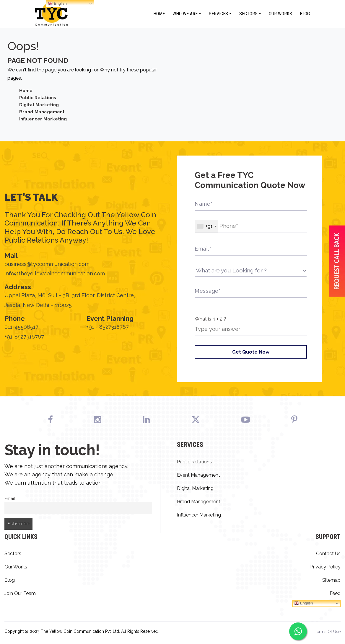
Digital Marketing (40, 105)
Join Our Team (20, 594)
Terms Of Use (328, 632)
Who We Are (185, 14)
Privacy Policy (325, 567)
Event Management (198, 475)
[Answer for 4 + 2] (251, 329)
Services (218, 14)
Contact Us (328, 554)
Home (159, 14)
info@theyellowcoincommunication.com (55, 273)
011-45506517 (21, 327)
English (303, 604)
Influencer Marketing (44, 119)
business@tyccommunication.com (47, 264)
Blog (305, 14)
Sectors (248, 14)
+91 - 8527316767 (108, 327)
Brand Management (43, 112)
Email (10, 499)
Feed (335, 594)
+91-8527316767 (24, 337)
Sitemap (331, 580)
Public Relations (39, 98)
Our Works (280, 14)
